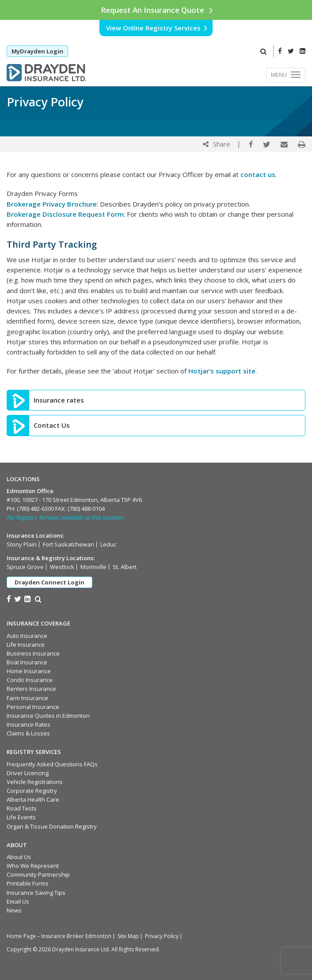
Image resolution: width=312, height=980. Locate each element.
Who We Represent (33, 866)
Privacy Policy (162, 936)
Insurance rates (59, 400)
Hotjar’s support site (222, 371)
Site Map (128, 936)
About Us (19, 857)
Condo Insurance (30, 680)
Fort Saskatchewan (68, 544)
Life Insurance (26, 645)
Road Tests (22, 808)
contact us (258, 174)
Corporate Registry (32, 791)
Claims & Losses (28, 733)
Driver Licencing (28, 773)
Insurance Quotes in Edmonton (48, 716)
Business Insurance (33, 653)
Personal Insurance (33, 707)
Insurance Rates (29, 724)
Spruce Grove (25, 567)
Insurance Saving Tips (36, 893)
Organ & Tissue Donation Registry (52, 826)
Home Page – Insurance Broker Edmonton (59, 936)
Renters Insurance (31, 689)
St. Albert (125, 567)
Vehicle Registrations (35, 782)
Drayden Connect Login (49, 582)
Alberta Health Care (33, 799)
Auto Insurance (27, 636)
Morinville (93, 567)
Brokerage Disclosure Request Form (65, 214)
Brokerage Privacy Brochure (52, 204)
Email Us (18, 901)
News (14, 910)
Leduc (108, 544)
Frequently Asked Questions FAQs (52, 764)
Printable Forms (28, 883)
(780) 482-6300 (35, 509)
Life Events (21, 817)
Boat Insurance (27, 662)
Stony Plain (22, 544)
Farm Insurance (27, 698)
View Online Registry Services (157, 28)
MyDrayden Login (37, 51)
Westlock (62, 567)
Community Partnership (38, 874)
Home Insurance (29, 671)
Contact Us (52, 425)
